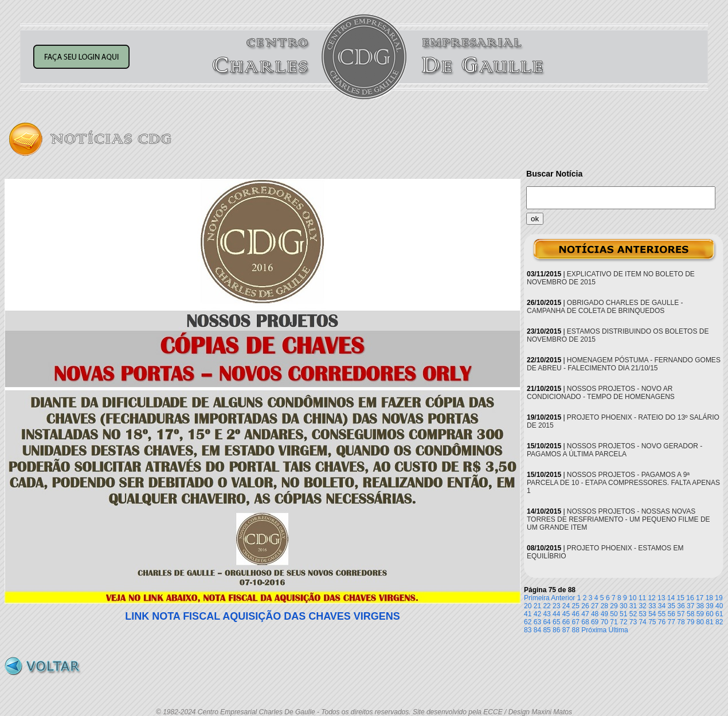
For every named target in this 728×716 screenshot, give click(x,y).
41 (528, 614)
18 (709, 598)
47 (585, 614)
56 (672, 614)
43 (547, 614)
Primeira (537, 598)
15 (681, 598)
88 (576, 630)
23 (556, 606)
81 (709, 622)
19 (719, 598)
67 (576, 622)
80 (700, 622)
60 (709, 614)
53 (642, 614)
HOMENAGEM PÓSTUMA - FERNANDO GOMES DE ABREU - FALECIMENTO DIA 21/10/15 (624, 364)
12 (651, 598)
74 (642, 622)
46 (576, 614)
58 (690, 614)
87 (566, 630)
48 (595, 614)
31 (633, 606)
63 (537, 622)
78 (681, 622)
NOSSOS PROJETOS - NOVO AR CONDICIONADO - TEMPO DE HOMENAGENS (601, 393)
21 (537, 606)
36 (681, 606)
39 (709, 606)
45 (566, 614)
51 (623, 614)
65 (556, 622)
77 (672, 622)
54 (652, 614)
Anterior (563, 598)
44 (556, 614)
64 (547, 622)
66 (566, 622)
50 (614, 614)
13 (661, 598)
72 (623, 622)
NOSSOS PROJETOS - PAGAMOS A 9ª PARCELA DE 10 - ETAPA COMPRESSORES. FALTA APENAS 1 (623, 483)
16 (690, 598)
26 (585, 606)
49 (604, 614)
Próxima (594, 630)
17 (700, 598)
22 (547, 606)
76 (662, 622)
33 (652, 606)
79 (690, 622)
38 (700, 606)
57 (681, 614)
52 (633, 614)
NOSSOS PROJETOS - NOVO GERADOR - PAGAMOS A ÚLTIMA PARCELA (615, 450)
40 (719, 606)
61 (719, 614)
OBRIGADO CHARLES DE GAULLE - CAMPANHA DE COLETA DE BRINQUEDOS (605, 307)
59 (700, 614)
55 (662, 614)
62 (528, 622)
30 (623, 606)
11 (642, 598)
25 (576, 606)
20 (528, 606)
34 (662, 606)
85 (547, 630)
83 (528, 630)
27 (595, 606)
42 (537, 614)
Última (619, 630)
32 (642, 606)
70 (604, 622)
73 (633, 622)
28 (604, 606)
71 (614, 622)
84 (537, 630)
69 (595, 622)
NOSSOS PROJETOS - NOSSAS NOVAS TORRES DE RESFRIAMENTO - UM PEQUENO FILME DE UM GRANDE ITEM (619, 519)
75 (652, 622)
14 (671, 598)
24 (566, 606)
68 (585, 622)
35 (672, 606)
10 (633, 598)
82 (719, 622)
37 (690, 606)
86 (556, 630)
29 (614, 606)
